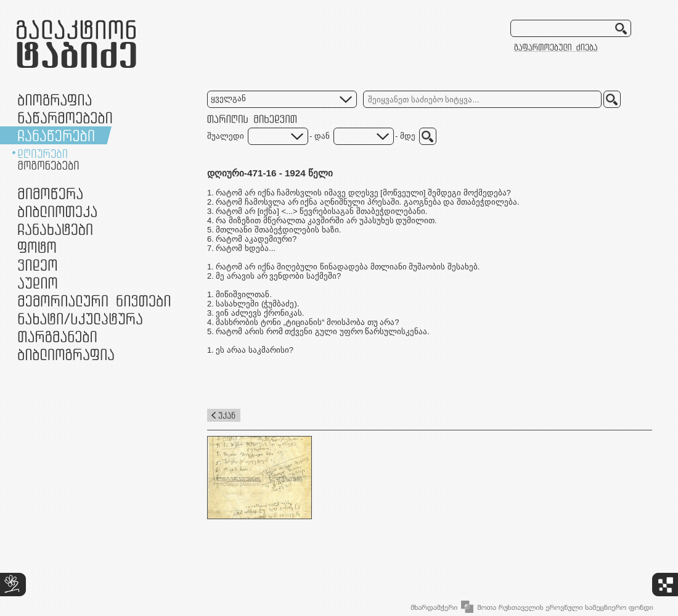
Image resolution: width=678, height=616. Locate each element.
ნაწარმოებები (65, 117)
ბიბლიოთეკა (57, 211)
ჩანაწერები (56, 135)
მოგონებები (48, 165)
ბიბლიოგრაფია (66, 354)
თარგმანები (57, 336)
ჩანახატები (55, 229)
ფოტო (37, 247)
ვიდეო (37, 265)
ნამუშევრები (80, 318)
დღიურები (43, 154)
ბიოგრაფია (55, 100)
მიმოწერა (50, 193)
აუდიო (38, 283)
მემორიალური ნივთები (94, 301)
